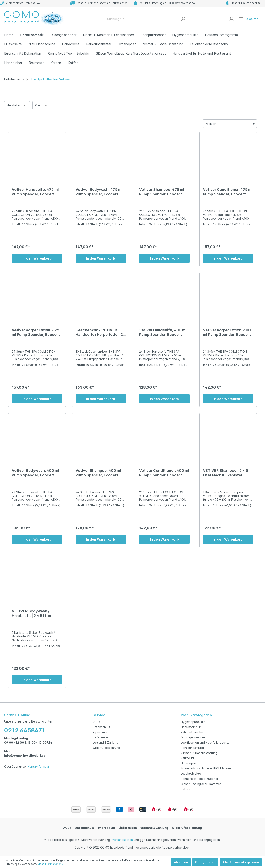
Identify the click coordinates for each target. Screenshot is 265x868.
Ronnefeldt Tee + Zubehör (199, 779)
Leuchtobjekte (191, 774)
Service (99, 715)
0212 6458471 (24, 730)
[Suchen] (183, 19)
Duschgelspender (193, 737)
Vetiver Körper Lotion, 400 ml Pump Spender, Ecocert (227, 332)
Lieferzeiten (101, 737)
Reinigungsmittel (192, 748)
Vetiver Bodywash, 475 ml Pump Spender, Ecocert (99, 192)
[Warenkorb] (249, 19)
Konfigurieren (205, 862)
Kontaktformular (39, 766)
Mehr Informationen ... (51, 864)
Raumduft (187, 758)
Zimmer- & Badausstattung (199, 753)
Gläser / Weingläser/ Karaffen (201, 784)
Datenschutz (101, 727)
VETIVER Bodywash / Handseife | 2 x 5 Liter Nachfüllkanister (32, 613)
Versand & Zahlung (105, 742)
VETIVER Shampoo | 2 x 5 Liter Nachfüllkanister (225, 473)
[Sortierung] (230, 124)
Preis (41, 105)
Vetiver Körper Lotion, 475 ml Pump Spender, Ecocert (36, 332)
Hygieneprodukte (193, 722)
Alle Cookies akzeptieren (241, 862)
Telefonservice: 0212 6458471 (21, 3)
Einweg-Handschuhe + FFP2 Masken (206, 768)
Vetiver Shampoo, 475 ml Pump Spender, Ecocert (162, 192)
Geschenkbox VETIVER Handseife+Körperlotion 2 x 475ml (99, 332)
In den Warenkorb (37, 258)
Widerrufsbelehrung (106, 748)
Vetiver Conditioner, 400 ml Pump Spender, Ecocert (164, 473)
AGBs (96, 722)
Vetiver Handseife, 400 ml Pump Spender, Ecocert (163, 332)
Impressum (100, 732)
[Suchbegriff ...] (142, 19)
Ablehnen (181, 862)
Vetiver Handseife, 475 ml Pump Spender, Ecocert (35, 192)
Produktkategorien (196, 715)
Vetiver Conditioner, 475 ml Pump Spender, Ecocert (228, 192)
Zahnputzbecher (192, 732)
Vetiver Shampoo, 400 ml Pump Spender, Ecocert (98, 473)
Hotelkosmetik (191, 727)
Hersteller (17, 105)
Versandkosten (123, 840)
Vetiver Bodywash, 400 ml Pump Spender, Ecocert (36, 473)
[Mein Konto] (231, 19)
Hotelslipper (189, 763)
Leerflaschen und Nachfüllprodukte (205, 742)
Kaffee (186, 789)
